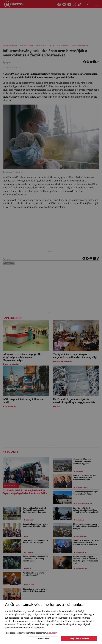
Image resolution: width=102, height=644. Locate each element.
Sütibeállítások (43, 639)
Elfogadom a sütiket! (79, 639)
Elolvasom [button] (52, 633)
